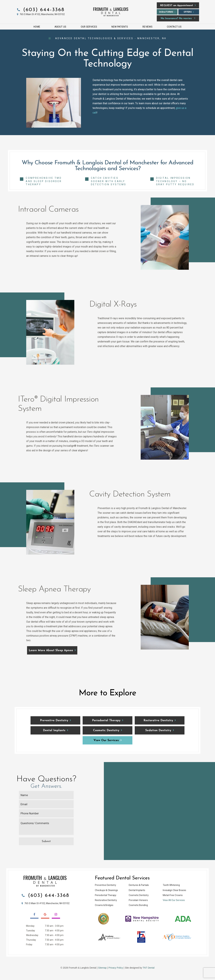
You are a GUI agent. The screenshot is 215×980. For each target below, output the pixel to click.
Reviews (147, 27)
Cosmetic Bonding (138, 905)
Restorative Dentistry (158, 720)
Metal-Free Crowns (173, 895)
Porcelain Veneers (138, 900)
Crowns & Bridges (104, 905)
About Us (60, 27)
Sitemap (102, 968)
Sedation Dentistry (158, 730)
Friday (29, 944)
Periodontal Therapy (106, 720)
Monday (30, 926)
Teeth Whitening (171, 885)
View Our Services (106, 740)
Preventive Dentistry (54, 720)
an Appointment (177, 6)
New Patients (120, 27)
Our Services (89, 27)
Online (166, 12)
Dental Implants (54, 730)
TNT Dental (149, 968)
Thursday (31, 940)
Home (37, 27)
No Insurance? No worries (176, 19)
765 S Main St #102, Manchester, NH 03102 (40, 14)
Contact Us (174, 27)
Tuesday (31, 931)
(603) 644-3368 (40, 10)
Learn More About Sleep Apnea (51, 650)
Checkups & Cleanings (106, 890)
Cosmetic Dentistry (106, 730)
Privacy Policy (116, 968)
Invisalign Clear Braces (174, 890)
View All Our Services (174, 900)
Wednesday (32, 935)
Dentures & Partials (139, 885)
